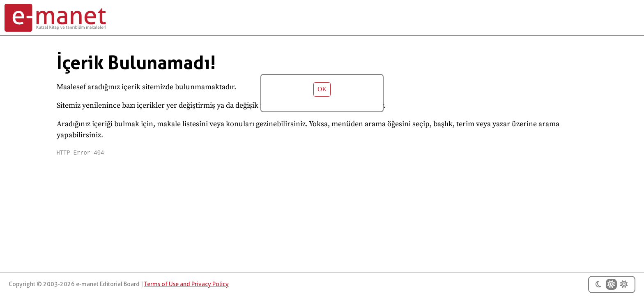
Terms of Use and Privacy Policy (186, 284)
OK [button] (322, 89)
